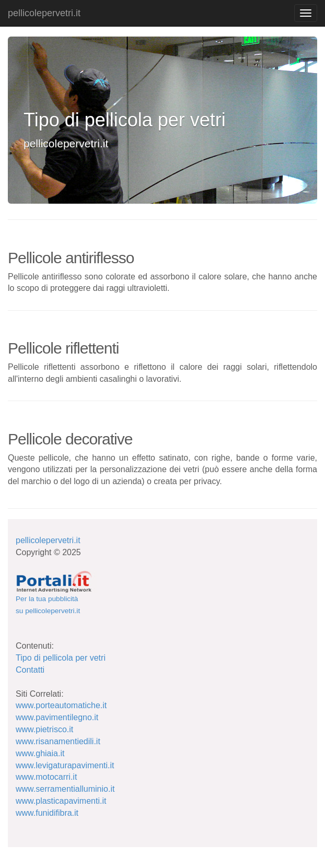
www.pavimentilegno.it (57, 717)
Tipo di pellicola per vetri (61, 658)
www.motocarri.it (46, 777)
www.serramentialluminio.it (65, 789)
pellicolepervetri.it (44, 13)
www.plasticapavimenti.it (61, 801)
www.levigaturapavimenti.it (65, 765)
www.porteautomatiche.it (61, 705)
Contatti (30, 670)
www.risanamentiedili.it (58, 741)
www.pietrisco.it (44, 729)
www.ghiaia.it (40, 753)
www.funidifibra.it (47, 813)
